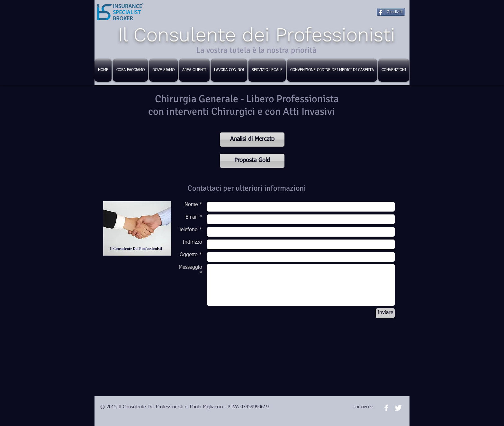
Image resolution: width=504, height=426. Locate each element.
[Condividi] (391, 12)
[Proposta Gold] (252, 161)
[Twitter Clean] (398, 408)
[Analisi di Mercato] (252, 140)
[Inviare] (385, 313)
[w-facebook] (386, 408)
